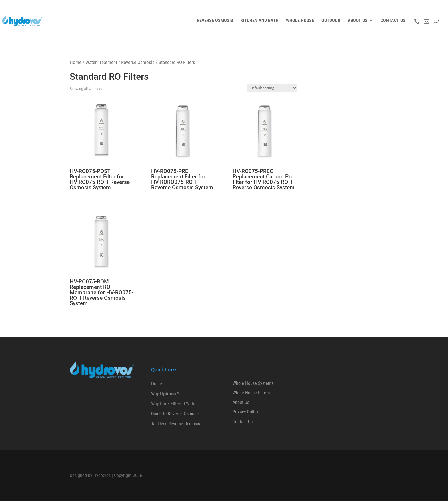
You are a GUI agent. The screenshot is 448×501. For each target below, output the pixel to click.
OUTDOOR (331, 21)
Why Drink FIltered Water (174, 404)
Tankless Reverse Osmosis (176, 424)
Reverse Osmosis (138, 62)
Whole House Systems (253, 383)
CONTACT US (393, 21)
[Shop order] (272, 88)
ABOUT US (358, 21)
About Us (241, 402)
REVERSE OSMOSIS (215, 21)
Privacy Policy (245, 412)
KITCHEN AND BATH (260, 21)
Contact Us (243, 422)
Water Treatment (101, 62)
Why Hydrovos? (165, 394)
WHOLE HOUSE (300, 21)
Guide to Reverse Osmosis (175, 414)
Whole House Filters (251, 393)
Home (76, 62)
